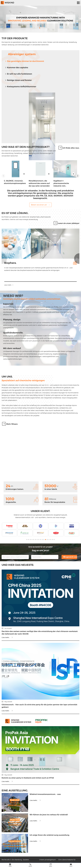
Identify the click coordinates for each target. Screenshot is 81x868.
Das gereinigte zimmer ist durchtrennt (24, 61)
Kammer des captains (16, 68)
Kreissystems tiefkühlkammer (20, 87)
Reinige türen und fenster (18, 80)
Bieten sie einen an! (40, 205)
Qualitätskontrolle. (10, 333)
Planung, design (9, 320)
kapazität (5, 304)
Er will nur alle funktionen (18, 74)
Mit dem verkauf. (9, 348)
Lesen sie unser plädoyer (67, 223)
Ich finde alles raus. (69, 148)
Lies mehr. (12, 285)
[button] (40, 28)
